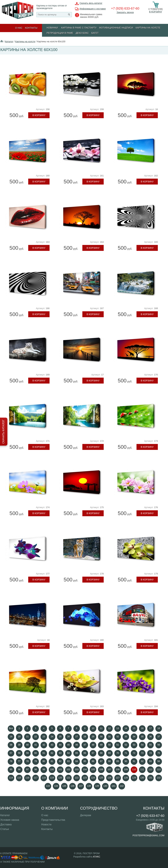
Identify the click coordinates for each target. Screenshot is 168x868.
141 (113, 786)
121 (68, 778)
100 (52, 769)
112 (150, 769)
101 (60, 769)
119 (52, 778)
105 (93, 769)
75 (159, 753)
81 (52, 761)
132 (159, 778)
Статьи (5, 829)
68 (101, 753)
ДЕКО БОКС (82, 33)
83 (68, 761)
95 (11, 769)
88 (109, 761)
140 (105, 786)
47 (85, 745)
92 (142, 761)
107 (109, 769)
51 (118, 745)
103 (77, 769)
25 (60, 736)
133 (48, 786)
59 (27, 753)
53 (134, 745)
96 (19, 769)
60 (36, 753)
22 (36, 736)
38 (11, 745)
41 (36, 745)
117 (36, 778)
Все (11, 728)
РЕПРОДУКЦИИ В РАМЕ (60, 33)
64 (68, 753)
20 (19, 736)
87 (101, 761)
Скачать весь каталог (91, 3)
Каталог (9, 41)
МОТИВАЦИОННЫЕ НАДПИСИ (116, 28)
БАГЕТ (95, 33)
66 (85, 753)
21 (27, 736)
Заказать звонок (125, 12)
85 (85, 761)
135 (64, 786)
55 (150, 745)
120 (60, 778)
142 (122, 786)
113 (159, 769)
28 (85, 736)
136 (72, 786)
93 (150, 761)
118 (44, 778)
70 (118, 753)
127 (118, 778)
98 (36, 769)
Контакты (31, 28)
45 (68, 745)
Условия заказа (10, 820)
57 (11, 753)
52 (126, 745)
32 (118, 736)
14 (126, 728)
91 (134, 761)
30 (101, 736)
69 (109, 753)
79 (36, 761)
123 (85, 778)
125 (101, 778)
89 (118, 761)
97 (27, 769)
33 (126, 736)
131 (150, 778)
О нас (19, 28)
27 (77, 736)
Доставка (6, 824)
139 (97, 786)
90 (126, 761)
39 (19, 745)
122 (77, 778)
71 (126, 753)
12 (109, 728)
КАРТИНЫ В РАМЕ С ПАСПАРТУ (79, 28)
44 (60, 745)
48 (93, 745)
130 (142, 778)
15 (134, 728)
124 (93, 778)
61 (44, 753)
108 (118, 769)
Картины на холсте (148, 28)
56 (159, 745)
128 (126, 778)
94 (159, 761)
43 (52, 745)
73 (142, 753)
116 (27, 778)
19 (11, 736)
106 (101, 769)
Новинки (52, 28)
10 (93, 728)
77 (19, 761)
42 (44, 745)
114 (11, 778)
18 (159, 728)
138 (89, 786)
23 (44, 736)
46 (77, 745)
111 (142, 769)
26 (68, 736)
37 (159, 736)
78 (27, 761)
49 (101, 745)
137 (81, 786)
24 (52, 736)
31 (109, 736)
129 (134, 778)
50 (109, 745)
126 (109, 778)
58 (19, 753)
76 (11, 761)
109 (126, 769)
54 (142, 745)
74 (150, 753)
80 (44, 761)
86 (93, 761)
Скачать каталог (3, 432)
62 (52, 753)
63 (60, 753)
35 (142, 736)
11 (101, 728)
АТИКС (97, 857)
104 (85, 769)
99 (44, 769)
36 (150, 736)
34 (134, 736)
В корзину (156, 12)
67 (93, 753)
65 (77, 753)
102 (68, 769)
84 (77, 761)
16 (142, 728)
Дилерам (86, 815)
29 (93, 736)
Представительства (53, 820)
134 (56, 786)
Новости (46, 824)
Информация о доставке (93, 9)
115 (19, 778)
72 (134, 753)
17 (150, 728)
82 (60, 761)
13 (118, 728)
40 (27, 745)
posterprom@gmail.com (148, 835)
